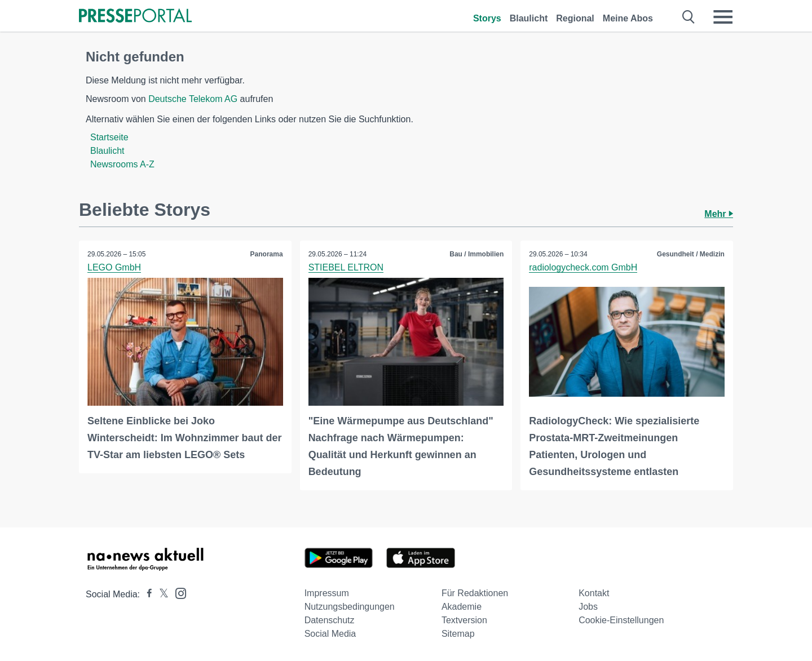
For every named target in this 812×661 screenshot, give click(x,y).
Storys (487, 18)
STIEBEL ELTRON (346, 267)
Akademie (462, 607)
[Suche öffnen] (689, 17)
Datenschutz (330, 620)
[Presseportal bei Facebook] (146, 594)
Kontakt (594, 593)
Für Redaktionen (475, 593)
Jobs (588, 607)
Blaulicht (529, 18)
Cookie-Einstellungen (621, 620)
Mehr (719, 214)
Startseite (109, 137)
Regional (575, 18)
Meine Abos (628, 18)
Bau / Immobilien (476, 254)
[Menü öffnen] (723, 17)
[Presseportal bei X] (160, 594)
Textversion (464, 620)
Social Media (330, 634)
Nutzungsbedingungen (350, 607)
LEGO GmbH (114, 267)
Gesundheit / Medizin (691, 254)
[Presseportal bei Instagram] (177, 593)
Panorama (267, 254)
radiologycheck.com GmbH (583, 267)
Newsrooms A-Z (122, 164)
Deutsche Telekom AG (193, 99)
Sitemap (458, 634)
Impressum (327, 593)
